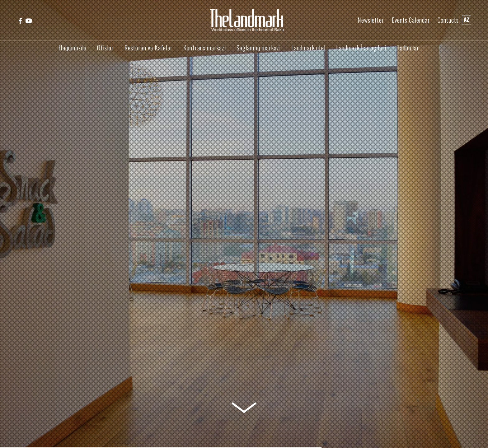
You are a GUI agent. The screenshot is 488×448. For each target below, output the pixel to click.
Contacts (448, 20)
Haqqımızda (73, 48)
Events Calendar (411, 20)
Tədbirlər (408, 48)
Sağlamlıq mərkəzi (259, 48)
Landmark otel (308, 48)
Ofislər (106, 48)
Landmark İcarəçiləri (361, 48)
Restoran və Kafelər (149, 48)
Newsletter (371, 20)
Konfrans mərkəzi (205, 48)
